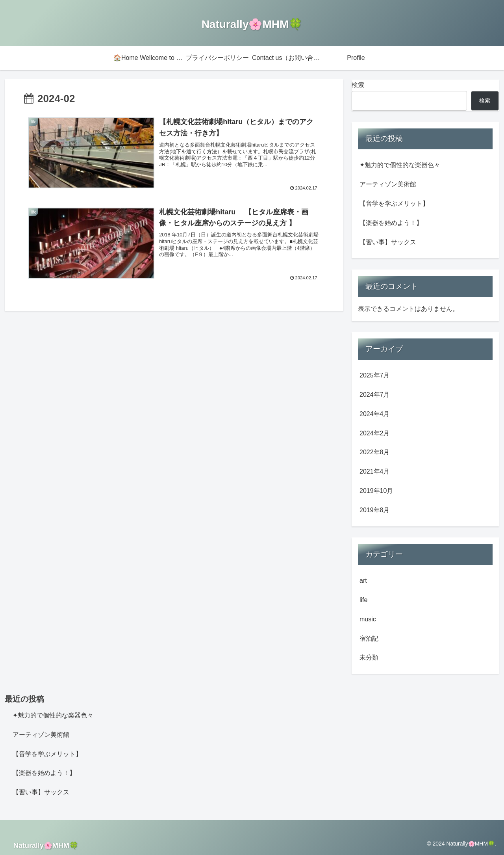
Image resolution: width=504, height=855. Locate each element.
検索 (358, 85)
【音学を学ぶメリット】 (394, 204)
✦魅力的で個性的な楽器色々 (400, 165)
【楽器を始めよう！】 (391, 223)
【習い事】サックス (388, 242)
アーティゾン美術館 (388, 184)
